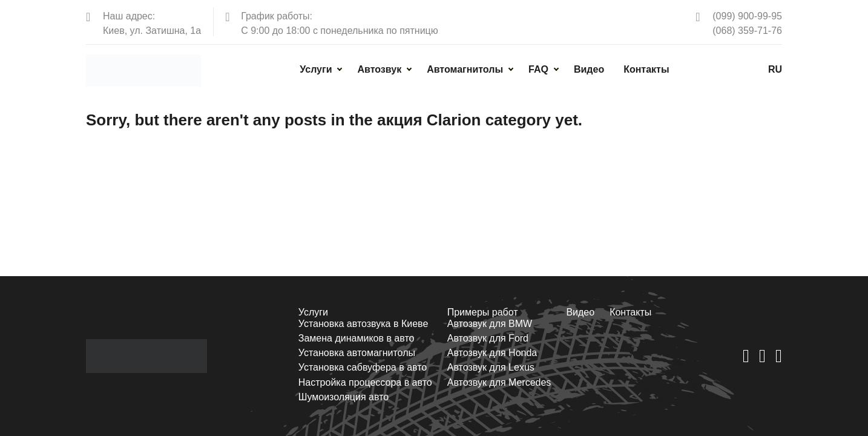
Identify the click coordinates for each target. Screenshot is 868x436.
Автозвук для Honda (492, 353)
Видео (589, 69)
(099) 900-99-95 (747, 16)
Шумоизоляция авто (343, 397)
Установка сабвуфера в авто (362, 367)
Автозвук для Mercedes (499, 382)
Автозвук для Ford (487, 338)
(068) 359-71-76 (747, 31)
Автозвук (379, 69)
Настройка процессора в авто (365, 382)
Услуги (316, 69)
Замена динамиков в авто (356, 338)
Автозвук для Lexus (490, 367)
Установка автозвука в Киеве (363, 324)
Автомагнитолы (465, 69)
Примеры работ (482, 312)
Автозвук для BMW (489, 324)
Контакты (646, 69)
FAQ (538, 69)
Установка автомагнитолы (356, 353)
